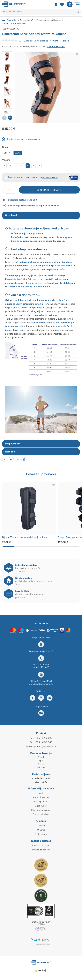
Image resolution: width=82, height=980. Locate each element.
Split (41, 761)
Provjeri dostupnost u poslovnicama (24, 139)
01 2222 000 (43, 667)
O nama (41, 830)
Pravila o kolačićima (41, 845)
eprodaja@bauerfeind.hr (41, 684)
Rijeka (41, 764)
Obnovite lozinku (41, 814)
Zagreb (41, 757)
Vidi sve (41, 768)
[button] (10, 118)
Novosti (41, 826)
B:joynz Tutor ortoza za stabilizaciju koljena (25, 537)
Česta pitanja (41, 834)
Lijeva (18, 153)
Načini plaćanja (41, 802)
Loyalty (41, 793)
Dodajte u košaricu (51, 190)
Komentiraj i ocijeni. (60, 41)
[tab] (41, 215)
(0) (20, 41)
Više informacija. (56, 47)
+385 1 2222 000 (43, 738)
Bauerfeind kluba (50, 178)
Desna (7, 153)
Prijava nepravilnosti (41, 810)
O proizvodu (12, 215)
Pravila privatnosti (41, 850)
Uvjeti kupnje (41, 806)
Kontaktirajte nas (41, 797)
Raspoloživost (13, 444)
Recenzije (10, 452)
